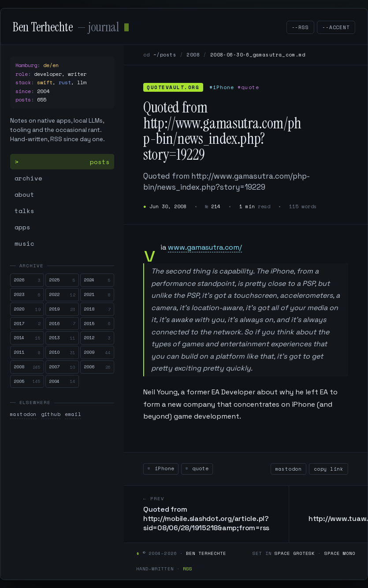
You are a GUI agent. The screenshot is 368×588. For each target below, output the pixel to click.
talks (24, 211)
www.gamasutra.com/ (205, 247)
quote (199, 468)
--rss (300, 27)
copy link (329, 469)
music (24, 243)
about (24, 194)
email (73, 414)
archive (28, 178)
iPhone (163, 468)
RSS (188, 569)
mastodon (23, 414)
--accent (336, 27)
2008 (193, 55)
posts (100, 162)
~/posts (165, 55)
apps (22, 227)
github (51, 414)
